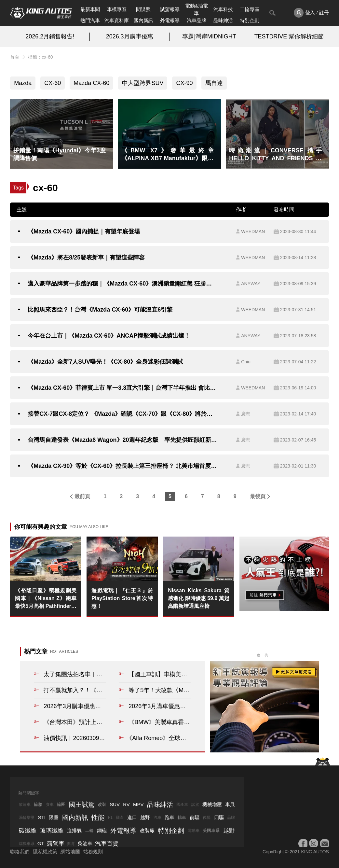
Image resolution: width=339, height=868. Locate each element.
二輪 (89, 830)
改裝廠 (147, 830)
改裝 (102, 804)
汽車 (157, 818)
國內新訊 (143, 20)
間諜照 (143, 9)
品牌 (231, 818)
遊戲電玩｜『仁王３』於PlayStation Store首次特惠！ (122, 598)
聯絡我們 (20, 852)
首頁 (15, 57)
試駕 (195, 805)
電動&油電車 (197, 9)
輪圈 (61, 804)
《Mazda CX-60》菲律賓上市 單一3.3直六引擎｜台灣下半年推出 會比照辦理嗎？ (122, 388)
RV (126, 804)
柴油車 (85, 843)
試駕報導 (170, 9)
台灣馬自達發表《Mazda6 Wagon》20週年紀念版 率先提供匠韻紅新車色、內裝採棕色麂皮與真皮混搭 (122, 440)
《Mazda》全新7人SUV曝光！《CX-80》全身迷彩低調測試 (105, 362)
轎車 (182, 817)
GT (41, 843)
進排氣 (74, 830)
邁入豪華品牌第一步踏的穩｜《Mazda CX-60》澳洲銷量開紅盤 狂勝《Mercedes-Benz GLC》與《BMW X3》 (122, 284)
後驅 (207, 818)
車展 (230, 804)
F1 (110, 818)
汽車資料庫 (117, 20)
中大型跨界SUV (143, 83)
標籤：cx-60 (40, 57)
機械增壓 (212, 804)
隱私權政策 (45, 852)
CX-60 (53, 83)
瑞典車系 (27, 844)
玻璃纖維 (52, 831)
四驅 (219, 817)
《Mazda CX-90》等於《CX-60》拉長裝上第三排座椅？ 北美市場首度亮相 (122, 466)
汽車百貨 (107, 844)
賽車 (50, 805)
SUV (115, 804)
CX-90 (184, 83)
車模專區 (117, 9)
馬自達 (214, 83)
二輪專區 (250, 9)
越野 (145, 817)
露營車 (56, 844)
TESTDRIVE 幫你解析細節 (289, 36)
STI (42, 817)
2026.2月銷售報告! (50, 36)
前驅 (195, 817)
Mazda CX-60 (91, 83)
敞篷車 (25, 805)
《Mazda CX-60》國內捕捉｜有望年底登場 (84, 231)
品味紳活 (223, 20)
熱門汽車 (90, 20)
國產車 (182, 805)
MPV (138, 804)
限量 (54, 817)
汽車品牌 (197, 20)
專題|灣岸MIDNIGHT (209, 36)
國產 (120, 818)
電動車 (194, 831)
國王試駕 (82, 805)
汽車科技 (223, 9)
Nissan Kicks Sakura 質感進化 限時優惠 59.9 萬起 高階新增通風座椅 (199, 598)
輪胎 (38, 804)
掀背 (71, 844)
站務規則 (93, 852)
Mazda (23, 83)
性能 (98, 818)
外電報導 (170, 20)
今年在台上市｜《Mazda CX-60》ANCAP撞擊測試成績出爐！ (109, 336)
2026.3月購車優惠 (130, 36)
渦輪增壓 (27, 818)
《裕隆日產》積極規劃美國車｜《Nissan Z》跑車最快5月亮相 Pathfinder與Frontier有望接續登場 (46, 599)
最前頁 (82, 496)
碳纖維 (28, 831)
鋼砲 (102, 830)
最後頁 (258, 496)
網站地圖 (70, 852)
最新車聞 (90, 9)
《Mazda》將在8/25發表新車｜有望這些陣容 (86, 258)
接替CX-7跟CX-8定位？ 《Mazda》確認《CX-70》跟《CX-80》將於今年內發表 (122, 414)
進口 (132, 817)
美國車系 (211, 830)
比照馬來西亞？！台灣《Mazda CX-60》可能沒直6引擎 (100, 310)
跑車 (169, 817)
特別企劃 (250, 20)
